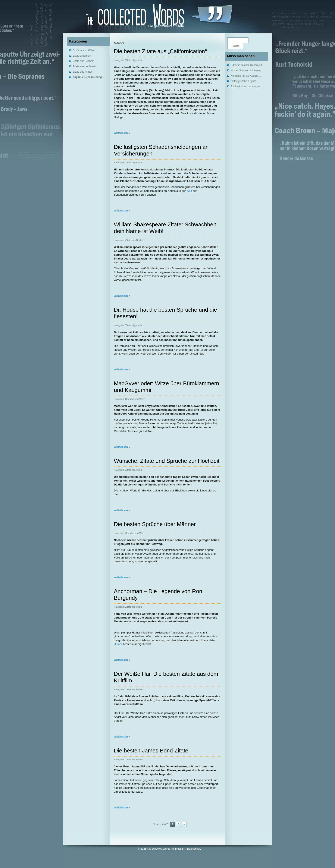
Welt (189, 191)
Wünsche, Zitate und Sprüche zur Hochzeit (167, 461)
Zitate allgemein (82, 56)
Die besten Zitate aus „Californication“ (160, 51)
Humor (118, 644)
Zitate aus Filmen (83, 72)
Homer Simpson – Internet (246, 70)
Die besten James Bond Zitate (151, 751)
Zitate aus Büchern (84, 61)
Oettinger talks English (244, 81)
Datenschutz (194, 849)
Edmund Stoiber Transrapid (246, 65)
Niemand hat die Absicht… (246, 76)
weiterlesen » (122, 133)
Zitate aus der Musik (84, 66)
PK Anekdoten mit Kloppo (245, 87)
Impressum (179, 849)
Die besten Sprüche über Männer (155, 524)
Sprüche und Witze (84, 50)
